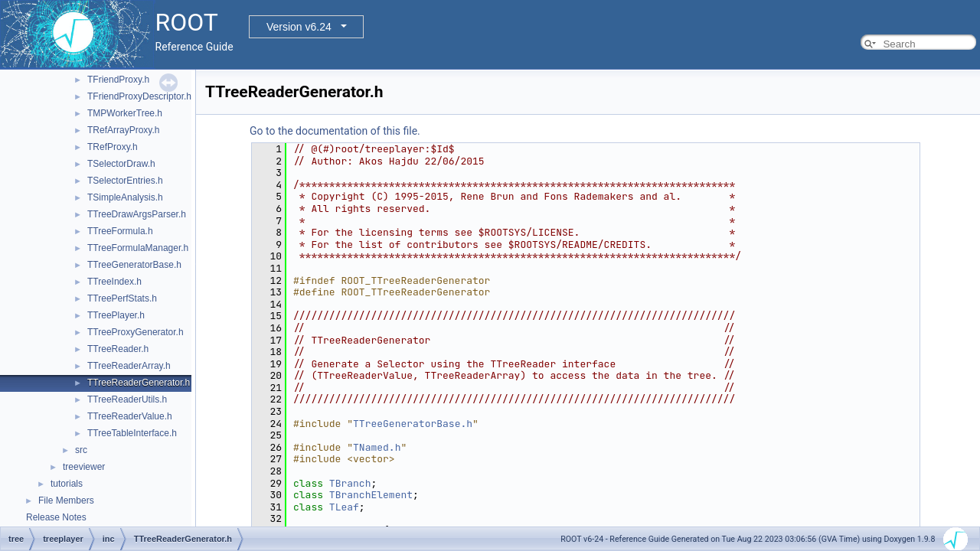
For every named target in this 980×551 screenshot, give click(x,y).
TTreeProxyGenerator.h (136, 332)
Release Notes (56, 517)
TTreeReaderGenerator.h (139, 383)
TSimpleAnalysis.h (125, 197)
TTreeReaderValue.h (130, 416)
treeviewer (84, 467)
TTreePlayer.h (116, 315)
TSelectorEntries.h (125, 181)
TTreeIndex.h (114, 282)
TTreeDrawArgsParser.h (137, 214)
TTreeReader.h (118, 349)
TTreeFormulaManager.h (138, 248)
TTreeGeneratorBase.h (134, 265)
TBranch (350, 483)
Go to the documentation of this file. (335, 131)
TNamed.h (377, 447)
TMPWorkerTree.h (125, 113)
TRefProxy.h (113, 147)
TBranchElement (371, 495)
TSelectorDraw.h (121, 164)
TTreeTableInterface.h (132, 433)
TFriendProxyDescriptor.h (139, 96)
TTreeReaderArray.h (129, 366)
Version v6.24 (299, 27)
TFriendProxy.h (118, 80)
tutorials (67, 484)
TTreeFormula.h (120, 231)
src (81, 450)
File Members (66, 500)
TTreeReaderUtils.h (127, 399)
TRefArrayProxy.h (123, 130)
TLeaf (344, 507)
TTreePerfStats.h (122, 298)
